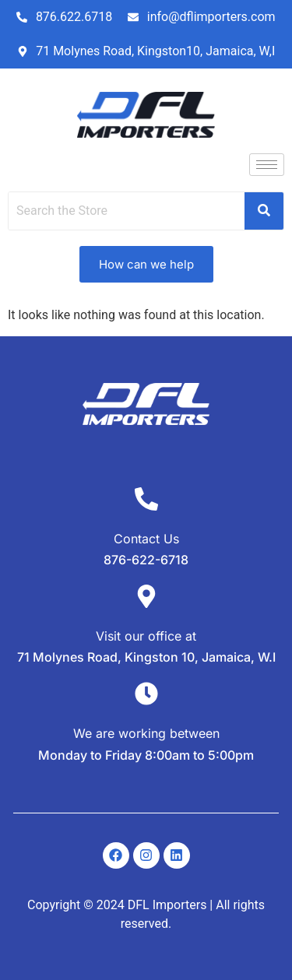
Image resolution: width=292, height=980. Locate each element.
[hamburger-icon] (267, 165)
